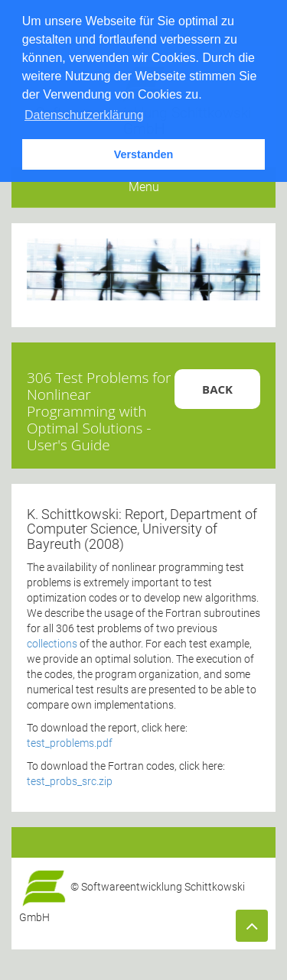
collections (53, 644)
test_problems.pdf (70, 743)
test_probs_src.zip (70, 781)
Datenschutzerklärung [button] (84, 115)
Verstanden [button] (144, 154)
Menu (144, 187)
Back (217, 389)
